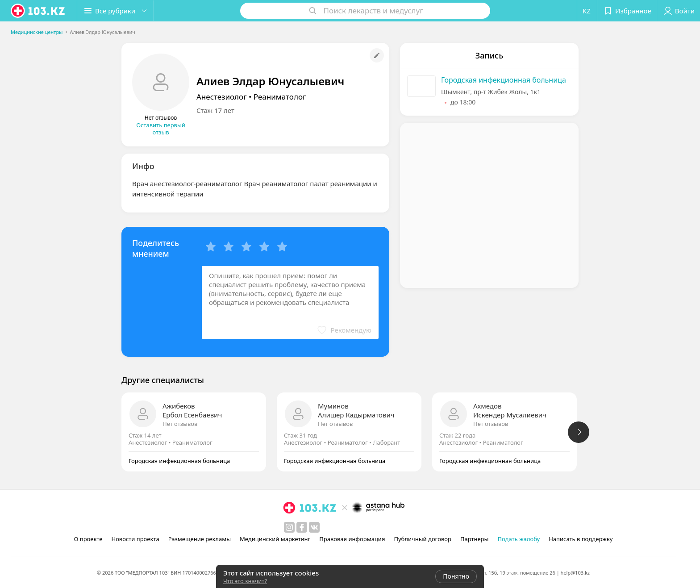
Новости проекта (135, 539)
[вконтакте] (314, 527)
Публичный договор (422, 539)
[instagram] (289, 527)
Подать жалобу (519, 539)
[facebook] (302, 527)
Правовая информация (352, 539)
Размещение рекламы (200, 539)
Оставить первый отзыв (161, 129)
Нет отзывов (180, 424)
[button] (115, 11)
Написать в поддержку (581, 539)
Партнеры (475, 539)
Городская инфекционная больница (504, 80)
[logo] (38, 11)
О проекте (88, 539)
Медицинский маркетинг (275, 539)
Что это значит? (245, 581)
